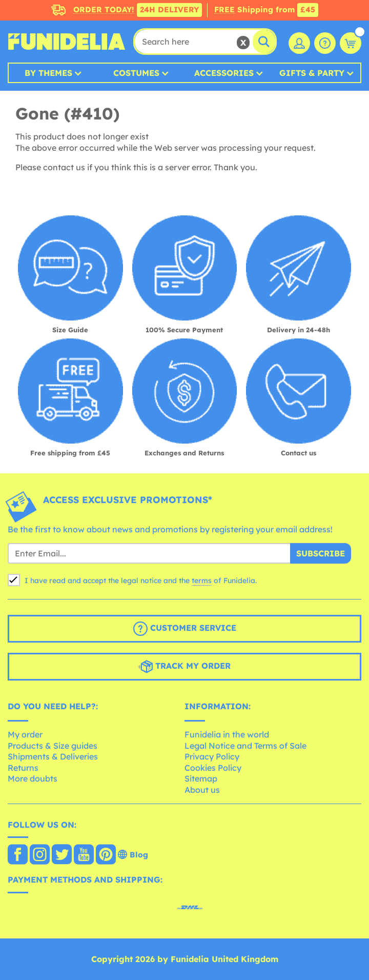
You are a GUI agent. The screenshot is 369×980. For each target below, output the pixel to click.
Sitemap (201, 778)
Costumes (136, 73)
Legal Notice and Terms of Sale (245, 746)
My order (25, 734)
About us (202, 790)
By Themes (48, 73)
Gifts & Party (312, 73)
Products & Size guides (53, 746)
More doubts (33, 778)
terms (202, 581)
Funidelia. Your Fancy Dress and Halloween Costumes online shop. (67, 42)
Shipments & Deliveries (53, 756)
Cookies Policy (213, 768)
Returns (23, 768)
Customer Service (185, 629)
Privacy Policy (212, 756)
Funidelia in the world (227, 734)
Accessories (224, 73)
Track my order (184, 667)
